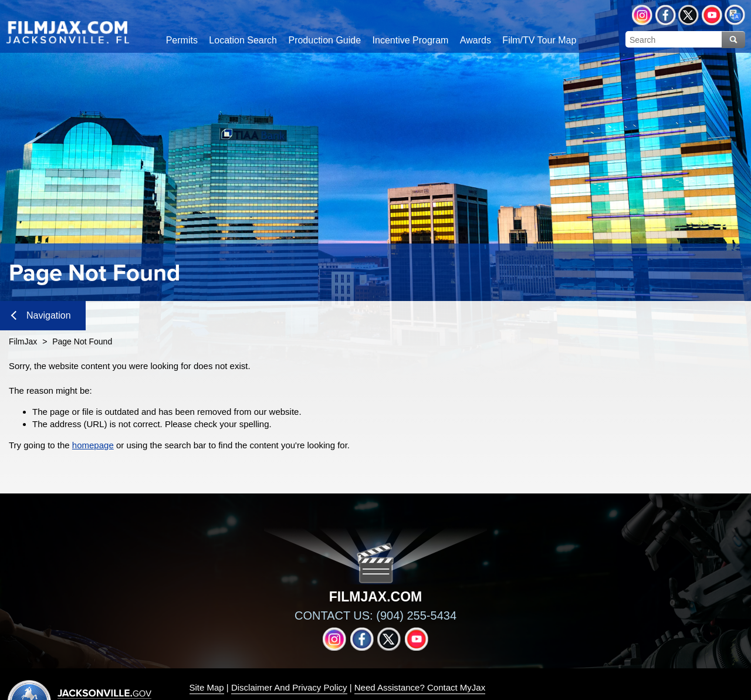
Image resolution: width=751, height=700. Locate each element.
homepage (93, 445)
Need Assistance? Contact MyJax (420, 687)
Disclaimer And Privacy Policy (289, 687)
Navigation (41, 315)
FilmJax (23, 341)
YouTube (712, 15)
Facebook (666, 15)
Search (733, 40)
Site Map (207, 687)
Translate (735, 15)
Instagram (642, 15)
